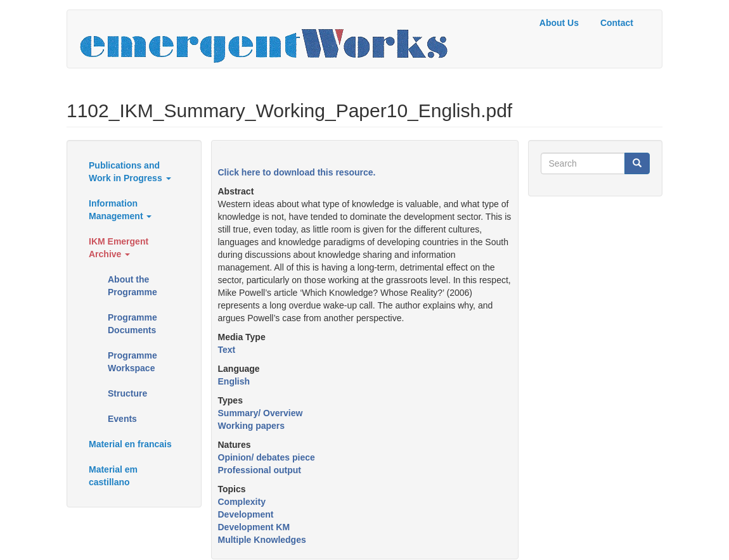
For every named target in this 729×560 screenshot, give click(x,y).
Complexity (242, 502)
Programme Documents (132, 324)
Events (122, 419)
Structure (127, 393)
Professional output (260, 470)
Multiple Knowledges (262, 540)
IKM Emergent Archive (119, 248)
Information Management (120, 210)
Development (246, 514)
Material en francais (130, 444)
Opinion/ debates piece (267, 457)
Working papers (252, 426)
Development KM (254, 527)
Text (227, 350)
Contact (617, 23)
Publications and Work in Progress (130, 172)
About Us (559, 23)
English (234, 381)
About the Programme (132, 286)
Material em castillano (113, 476)
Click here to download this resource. (297, 172)
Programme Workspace (132, 362)
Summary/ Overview (261, 413)
